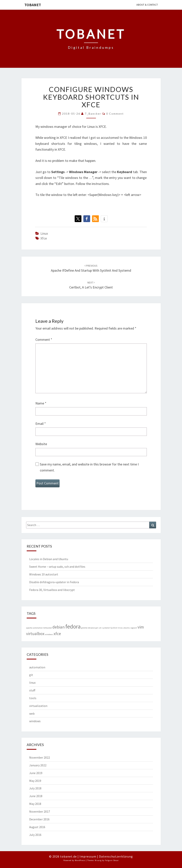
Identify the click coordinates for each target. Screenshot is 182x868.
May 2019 (35, 781)
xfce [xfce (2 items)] (57, 634)
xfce (44, 238)
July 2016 (35, 835)
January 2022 (38, 765)
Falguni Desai (112, 860)
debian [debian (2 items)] (59, 627)
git (31, 675)
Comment (44, 340)
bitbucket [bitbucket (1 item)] (48, 628)
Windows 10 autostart (44, 574)
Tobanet (33, 5)
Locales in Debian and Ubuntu (49, 559)
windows (35, 721)
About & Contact (147, 5)
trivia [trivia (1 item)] (120, 628)
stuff (32, 690)
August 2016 (37, 827)
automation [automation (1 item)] (38, 628)
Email (41, 424)
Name (41, 403)
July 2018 (35, 788)
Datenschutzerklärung (116, 856)
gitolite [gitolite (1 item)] (84, 628)
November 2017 (40, 811)
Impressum (88, 856)
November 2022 (40, 757)
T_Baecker (93, 114)
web (32, 713)
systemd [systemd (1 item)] (106, 628)
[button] (78, 219)
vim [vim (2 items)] (141, 627)
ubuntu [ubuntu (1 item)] (126, 628)
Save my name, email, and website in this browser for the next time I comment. (89, 467)
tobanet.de (68, 856)
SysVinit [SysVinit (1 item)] (114, 628)
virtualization (38, 706)
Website (41, 444)
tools (33, 698)
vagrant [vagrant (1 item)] (134, 628)
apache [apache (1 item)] (29, 628)
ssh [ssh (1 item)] (100, 628)
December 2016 (39, 819)
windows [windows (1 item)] (49, 634)
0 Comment (115, 114)
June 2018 (36, 796)
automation (37, 667)
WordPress (80, 860)
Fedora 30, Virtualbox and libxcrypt (52, 590)
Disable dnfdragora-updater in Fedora (54, 582)
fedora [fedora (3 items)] (73, 626)
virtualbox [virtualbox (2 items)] (35, 634)
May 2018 (35, 804)
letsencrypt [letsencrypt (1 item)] (93, 628)
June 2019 (36, 773)
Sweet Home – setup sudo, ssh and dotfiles (57, 567)
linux (44, 233)
